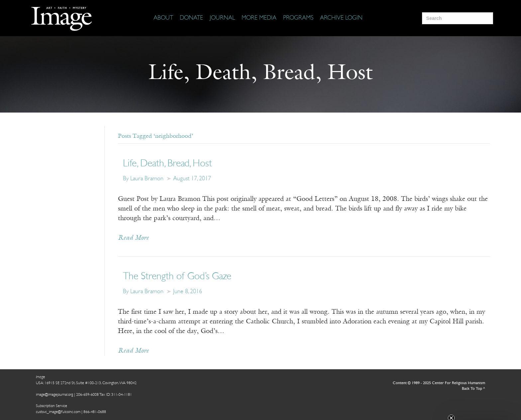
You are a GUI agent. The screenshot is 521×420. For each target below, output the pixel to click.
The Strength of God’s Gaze (177, 277)
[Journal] (222, 18)
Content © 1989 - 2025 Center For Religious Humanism (439, 383)
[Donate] (191, 18)
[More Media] (259, 18)
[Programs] (298, 18)
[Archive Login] (341, 18)
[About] (163, 18)
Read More (133, 238)
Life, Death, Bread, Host (167, 164)
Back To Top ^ (473, 389)
